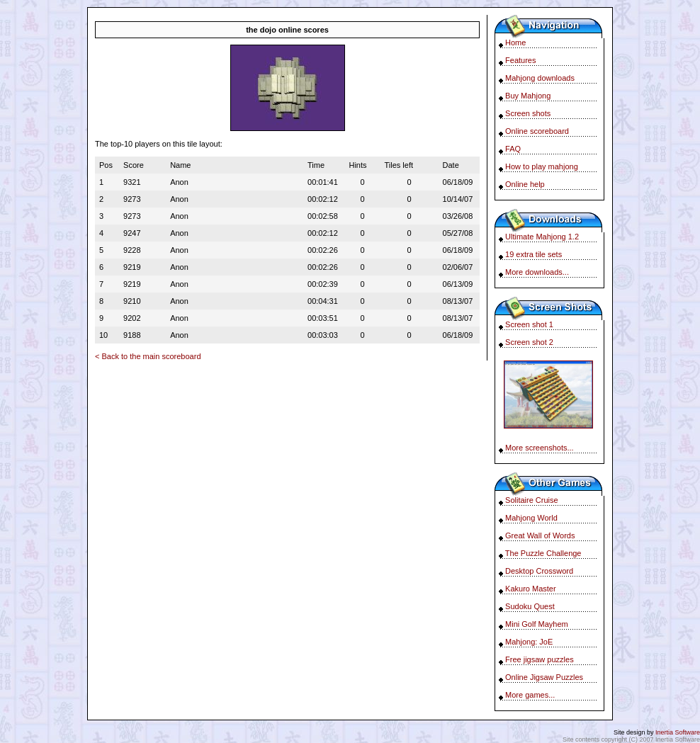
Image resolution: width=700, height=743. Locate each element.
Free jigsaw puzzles (540, 659)
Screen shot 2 (529, 342)
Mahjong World (531, 518)
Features (520, 60)
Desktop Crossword (539, 571)
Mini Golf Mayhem (537, 624)
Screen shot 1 (529, 324)
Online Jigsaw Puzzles (544, 677)
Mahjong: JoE (529, 642)
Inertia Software (678, 732)
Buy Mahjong (528, 96)
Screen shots (528, 113)
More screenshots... (540, 448)
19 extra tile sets (534, 254)
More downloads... (537, 272)
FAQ (513, 149)
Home (515, 42)
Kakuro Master (531, 589)
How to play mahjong (542, 166)
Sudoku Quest (530, 606)
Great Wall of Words (540, 535)
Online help (525, 184)
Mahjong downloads (540, 78)
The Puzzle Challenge (543, 553)
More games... (530, 695)
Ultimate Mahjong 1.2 (542, 237)
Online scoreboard (537, 131)
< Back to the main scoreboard (148, 356)
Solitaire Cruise (532, 500)
